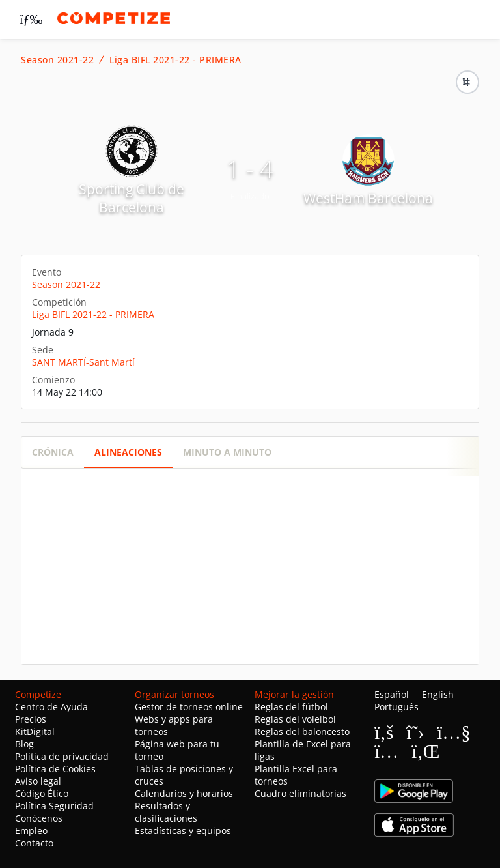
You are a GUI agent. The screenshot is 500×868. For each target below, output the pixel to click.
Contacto (34, 843)
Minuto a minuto (227, 452)
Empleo (31, 831)
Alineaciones (128, 452)
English (438, 694)
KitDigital (35, 731)
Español (392, 694)
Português (396, 707)
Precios (31, 719)
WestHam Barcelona (368, 198)
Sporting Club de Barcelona (132, 198)
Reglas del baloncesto (302, 731)
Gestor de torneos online (189, 707)
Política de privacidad (62, 756)
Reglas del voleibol (295, 719)
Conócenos (39, 818)
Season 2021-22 (57, 60)
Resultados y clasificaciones (166, 812)
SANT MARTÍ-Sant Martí (83, 362)
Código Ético (42, 793)
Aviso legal (38, 781)
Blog (24, 744)
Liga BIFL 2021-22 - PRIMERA (175, 60)
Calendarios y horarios (184, 793)
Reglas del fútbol (291, 707)
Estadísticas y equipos (183, 831)
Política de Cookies (55, 769)
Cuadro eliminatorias (300, 793)
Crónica (53, 452)
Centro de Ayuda (51, 707)
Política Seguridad (54, 806)
